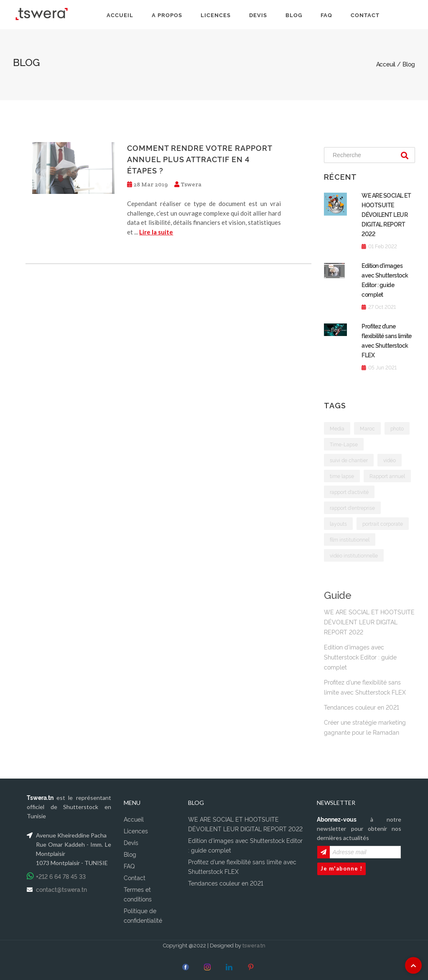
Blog (130, 852)
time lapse (342, 476)
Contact (135, 876)
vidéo (390, 460)
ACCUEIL (120, 15)
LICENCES (216, 15)
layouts (338, 523)
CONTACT (365, 15)
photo (397, 428)
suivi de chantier (349, 460)
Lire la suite (156, 232)
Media (337, 428)
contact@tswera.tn (61, 887)
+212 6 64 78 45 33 (61, 874)
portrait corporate (383, 523)
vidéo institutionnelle (354, 555)
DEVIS (258, 15)
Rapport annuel (387, 476)
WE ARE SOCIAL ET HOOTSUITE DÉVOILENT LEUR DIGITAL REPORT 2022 (386, 214)
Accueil (134, 817)
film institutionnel (350, 539)
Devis (131, 841)
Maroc (367, 428)
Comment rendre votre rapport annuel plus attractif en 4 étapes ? (200, 159)
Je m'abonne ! (341, 867)
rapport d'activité (349, 492)
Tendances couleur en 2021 (362, 705)
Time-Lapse (344, 444)
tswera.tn (254, 943)
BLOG (294, 15)
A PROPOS (167, 15)
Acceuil (387, 64)
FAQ (326, 15)
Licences (136, 829)
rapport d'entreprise (352, 508)
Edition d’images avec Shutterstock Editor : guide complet (360, 655)
